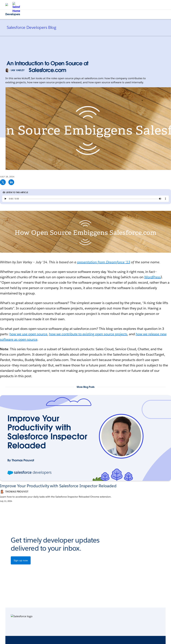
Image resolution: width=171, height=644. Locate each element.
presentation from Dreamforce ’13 (104, 262)
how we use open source (28, 334)
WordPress (152, 277)
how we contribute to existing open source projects (88, 334)
